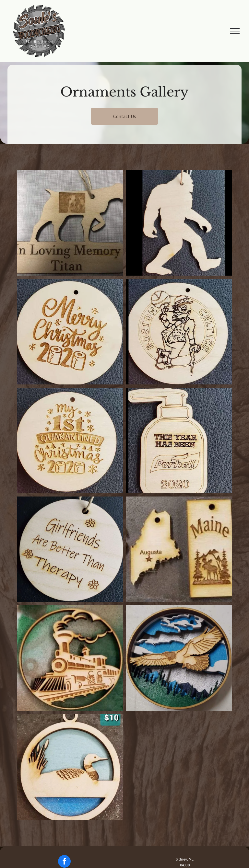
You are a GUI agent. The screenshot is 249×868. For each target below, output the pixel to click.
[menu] (235, 31)
